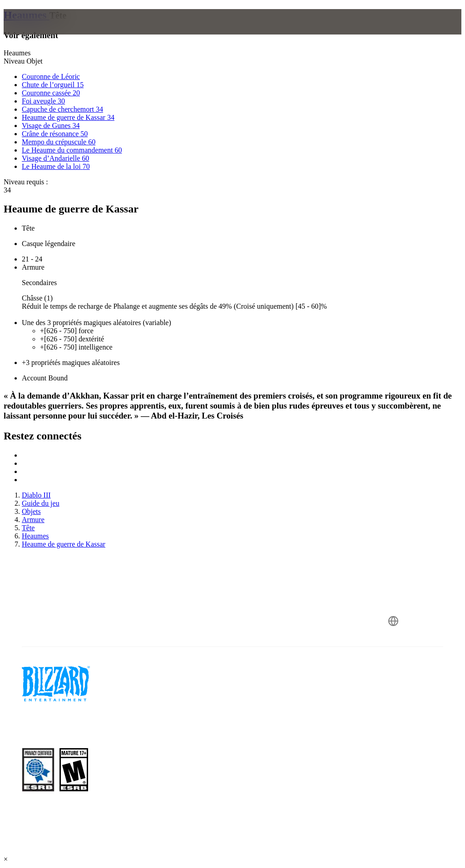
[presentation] (38, 33)
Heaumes (27, 15)
